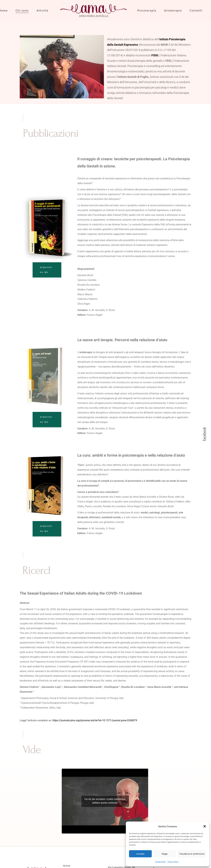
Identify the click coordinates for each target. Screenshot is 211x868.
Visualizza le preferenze (192, 854)
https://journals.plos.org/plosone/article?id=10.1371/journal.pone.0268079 (95, 720)
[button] (205, 826)
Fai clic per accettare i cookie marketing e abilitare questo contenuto (105, 801)
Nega (165, 854)
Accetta (140, 854)
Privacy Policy (173, 861)
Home (67, 866)
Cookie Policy (160, 861)
